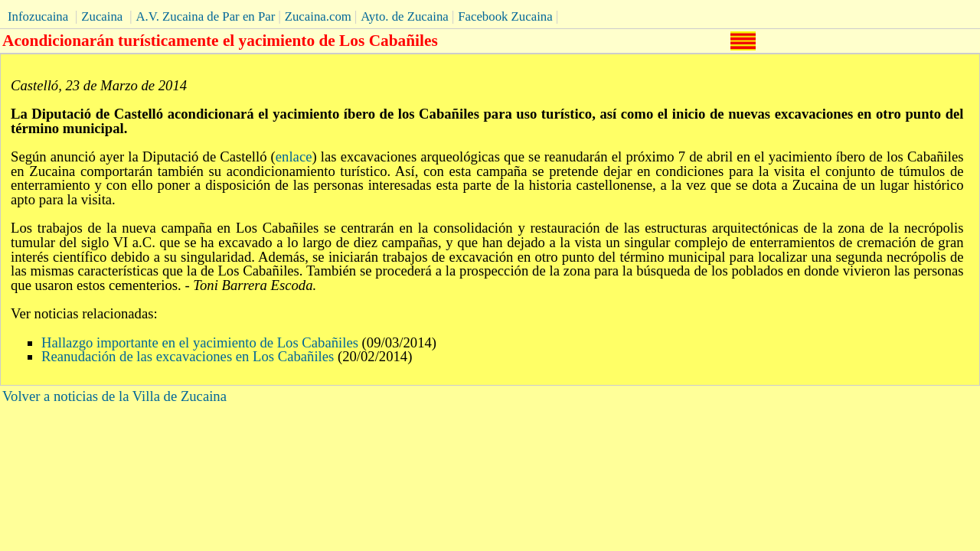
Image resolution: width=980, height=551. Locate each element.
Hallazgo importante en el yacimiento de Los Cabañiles (200, 342)
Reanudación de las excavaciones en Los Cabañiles (188, 356)
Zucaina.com (318, 16)
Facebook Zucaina (505, 16)
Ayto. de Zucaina (405, 16)
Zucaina (102, 16)
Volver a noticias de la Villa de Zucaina (114, 396)
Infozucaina (38, 16)
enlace (294, 156)
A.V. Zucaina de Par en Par (205, 16)
